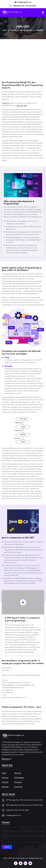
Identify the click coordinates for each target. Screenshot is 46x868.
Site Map (5, 787)
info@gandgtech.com (13, 815)
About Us (18, 773)
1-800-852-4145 (19, 6)
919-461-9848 (31, 6)
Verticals (5, 782)
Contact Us (6, 103)
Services (5, 778)
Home (4, 773)
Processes (18, 782)
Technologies (19, 778)
